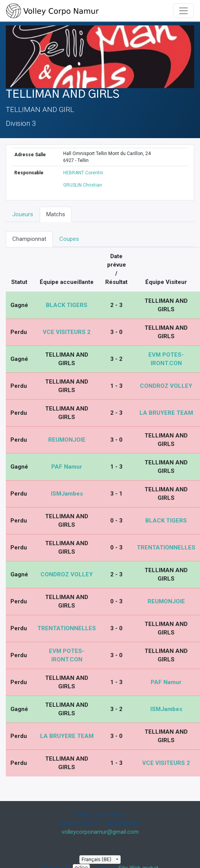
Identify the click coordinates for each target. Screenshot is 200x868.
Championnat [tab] (29, 239)
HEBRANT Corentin (83, 173)
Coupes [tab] (69, 239)
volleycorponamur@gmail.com (100, 832)
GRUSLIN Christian (83, 185)
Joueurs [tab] (23, 214)
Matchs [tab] (56, 214)
